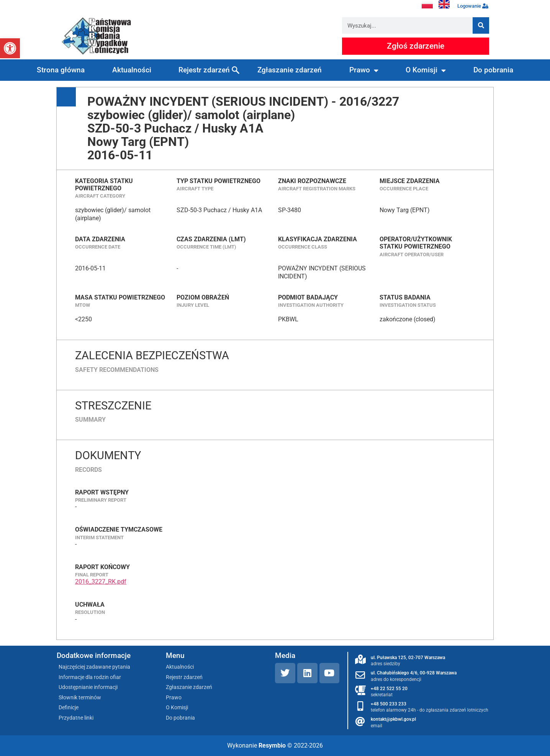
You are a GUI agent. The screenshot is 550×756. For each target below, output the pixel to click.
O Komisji (426, 70)
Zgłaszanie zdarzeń (290, 70)
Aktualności (132, 70)
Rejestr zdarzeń (204, 70)
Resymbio (272, 745)
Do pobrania (493, 70)
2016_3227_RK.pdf (101, 582)
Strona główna (61, 70)
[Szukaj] (481, 25)
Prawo (364, 70)
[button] (10, 48)
